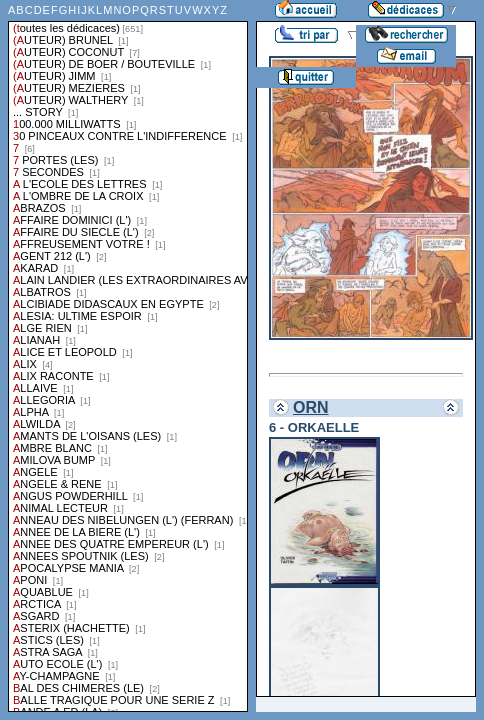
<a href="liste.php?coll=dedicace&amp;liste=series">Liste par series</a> (128, 356)
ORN (311, 407)
